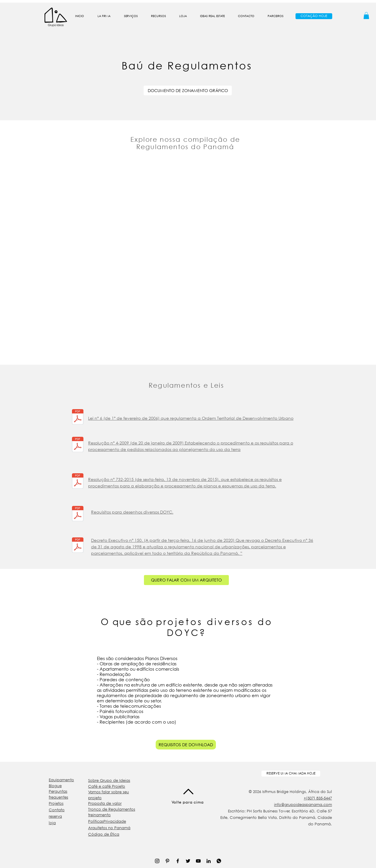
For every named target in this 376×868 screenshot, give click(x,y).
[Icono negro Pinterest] (167, 861)
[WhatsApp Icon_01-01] (219, 861)
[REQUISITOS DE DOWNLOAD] (186, 745)
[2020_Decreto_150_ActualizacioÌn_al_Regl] (78, 546)
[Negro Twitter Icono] (188, 861)
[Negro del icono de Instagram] (157, 861)
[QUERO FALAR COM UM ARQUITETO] (186, 580)
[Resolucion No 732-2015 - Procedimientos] (78, 482)
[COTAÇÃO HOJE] (314, 16)
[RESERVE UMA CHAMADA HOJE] (291, 774)
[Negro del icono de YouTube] (198, 861)
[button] (104, 16)
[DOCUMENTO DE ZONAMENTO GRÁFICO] (188, 90)
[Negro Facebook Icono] (178, 861)
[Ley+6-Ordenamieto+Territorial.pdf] (78, 418)
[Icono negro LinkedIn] (209, 861)
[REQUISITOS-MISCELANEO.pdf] (78, 514)
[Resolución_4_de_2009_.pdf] (78, 445)
